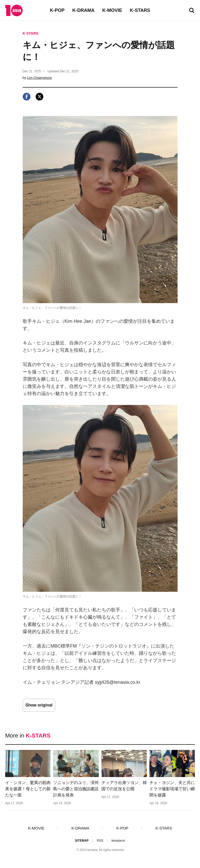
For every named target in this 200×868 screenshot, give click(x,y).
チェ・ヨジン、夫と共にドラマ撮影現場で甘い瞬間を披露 (172, 789)
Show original (39, 705)
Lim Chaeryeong (39, 78)
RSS (100, 841)
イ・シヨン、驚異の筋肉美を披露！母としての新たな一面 (28, 789)
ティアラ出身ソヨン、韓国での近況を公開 (124, 786)
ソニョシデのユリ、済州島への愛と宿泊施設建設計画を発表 (76, 789)
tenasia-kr (118, 841)
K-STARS (140, 10)
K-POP (57, 10)
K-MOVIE (112, 10)
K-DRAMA (83, 10)
